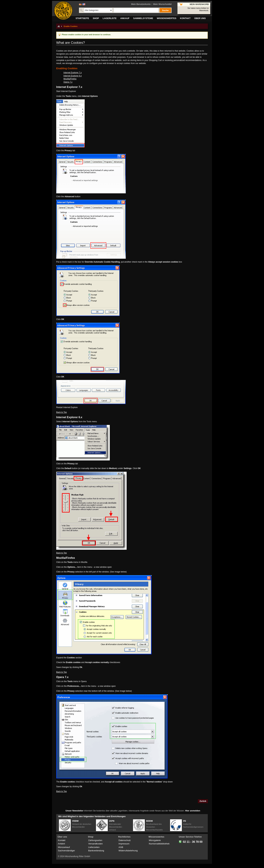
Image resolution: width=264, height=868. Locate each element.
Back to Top (61, 412)
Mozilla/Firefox (70, 79)
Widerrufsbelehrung (128, 851)
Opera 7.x (68, 82)
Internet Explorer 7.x (73, 73)
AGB (121, 847)
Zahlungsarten (95, 840)
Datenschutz (125, 840)
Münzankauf (64, 847)
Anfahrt (61, 844)
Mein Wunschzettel (162, 4)
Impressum (124, 844)
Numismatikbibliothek (159, 844)
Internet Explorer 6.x (73, 76)
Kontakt (62, 840)
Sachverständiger (66, 851)
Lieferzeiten (94, 847)
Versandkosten (95, 844)
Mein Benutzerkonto (141, 4)
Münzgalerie (155, 840)
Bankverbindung (96, 851)
